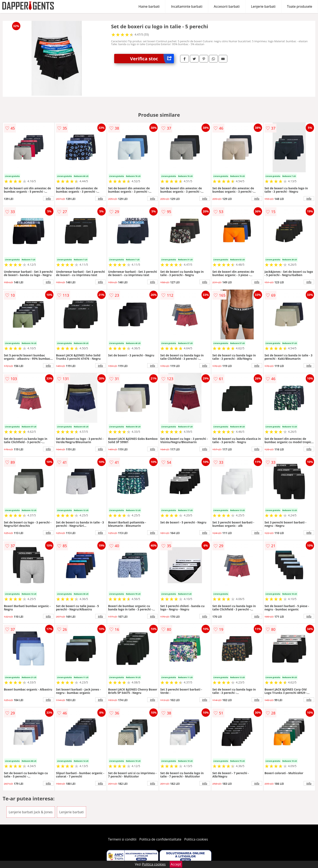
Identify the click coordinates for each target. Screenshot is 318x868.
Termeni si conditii (122, 839)
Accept (176, 864)
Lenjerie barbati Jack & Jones (31, 812)
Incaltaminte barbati (187, 6)
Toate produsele (300, 6)
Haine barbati (149, 6)
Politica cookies (196, 839)
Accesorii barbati (227, 6)
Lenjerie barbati (263, 6)
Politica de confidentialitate (160, 839)
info (48, 198)
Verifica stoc (152, 59)
